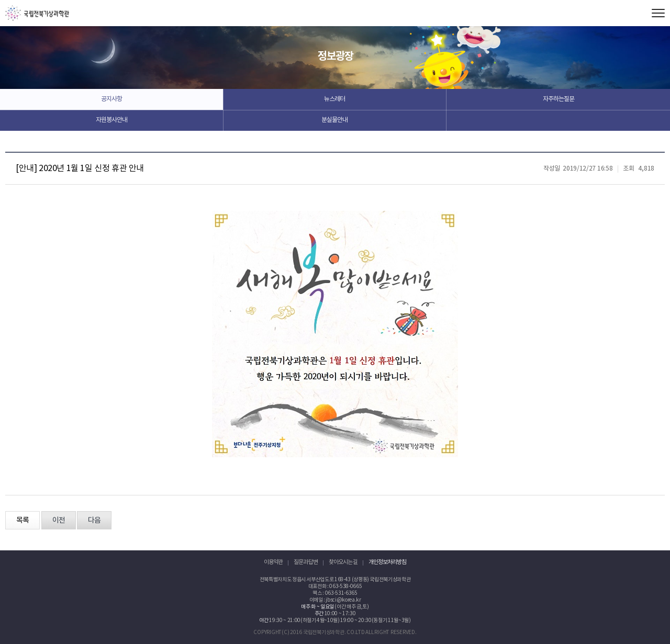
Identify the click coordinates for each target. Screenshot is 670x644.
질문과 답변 (306, 562)
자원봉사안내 (111, 120)
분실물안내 (334, 120)
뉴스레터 (334, 99)
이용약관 (273, 562)
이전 (59, 521)
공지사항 (111, 99)
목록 (23, 521)
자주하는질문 (559, 99)
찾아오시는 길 (343, 562)
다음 (94, 521)
